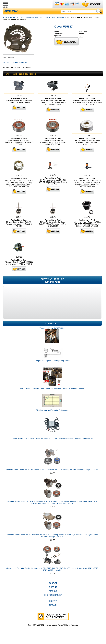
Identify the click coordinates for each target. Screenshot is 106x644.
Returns (53, 598)
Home (5, 24)
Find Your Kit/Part (53, 602)
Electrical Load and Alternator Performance (52, 417)
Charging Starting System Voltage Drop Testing (52, 367)
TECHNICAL (14, 24)
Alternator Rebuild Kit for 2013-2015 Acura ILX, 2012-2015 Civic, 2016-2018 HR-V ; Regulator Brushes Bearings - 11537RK (52, 476)
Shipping (53, 594)
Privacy (53, 608)
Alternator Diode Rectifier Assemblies (50, 24)
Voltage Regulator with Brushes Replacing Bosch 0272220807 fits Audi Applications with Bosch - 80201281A (52, 445)
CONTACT (53, 590)
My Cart (53, 612)
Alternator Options (27, 24)
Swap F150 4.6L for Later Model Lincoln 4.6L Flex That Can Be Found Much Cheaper (52, 395)
